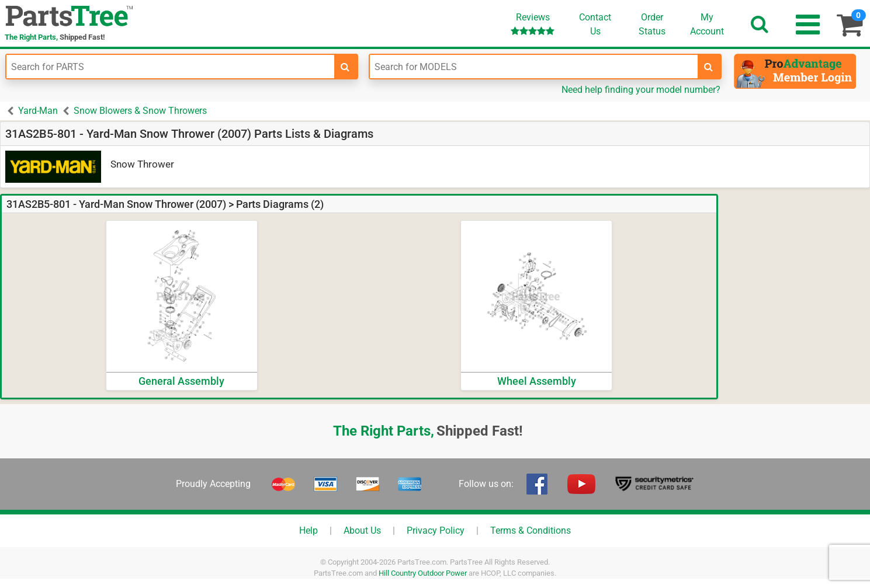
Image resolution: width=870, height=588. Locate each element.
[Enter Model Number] (534, 67)
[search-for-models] (709, 67)
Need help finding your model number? (641, 90)
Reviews (533, 24)
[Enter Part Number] (170, 67)
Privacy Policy (436, 530)
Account (707, 24)
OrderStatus (652, 24)
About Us (362, 530)
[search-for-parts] (345, 67)
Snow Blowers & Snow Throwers (140, 111)
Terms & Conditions (531, 530)
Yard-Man (38, 111)
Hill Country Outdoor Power (423, 573)
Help (309, 530)
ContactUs (595, 24)
